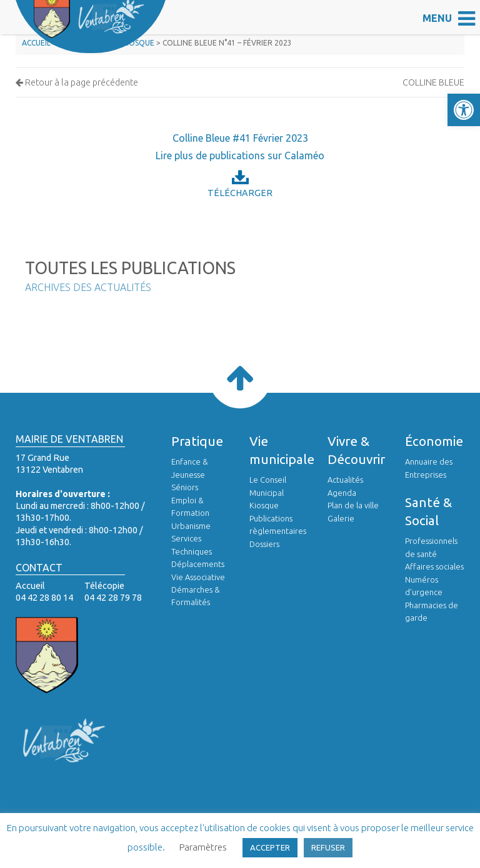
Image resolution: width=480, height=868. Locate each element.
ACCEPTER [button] (270, 847)
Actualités (345, 480)
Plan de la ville (353, 505)
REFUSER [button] (328, 847)
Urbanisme (191, 526)
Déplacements (198, 564)
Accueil (36, 43)
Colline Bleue (433, 82)
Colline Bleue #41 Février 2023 (240, 138)
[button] (464, 110)
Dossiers (264, 544)
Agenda (342, 493)
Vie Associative (198, 577)
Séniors (185, 487)
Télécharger (240, 183)
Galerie (341, 518)
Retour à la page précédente (77, 82)
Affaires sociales (434, 566)
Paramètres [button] (203, 847)
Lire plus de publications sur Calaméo (240, 155)
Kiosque (264, 505)
